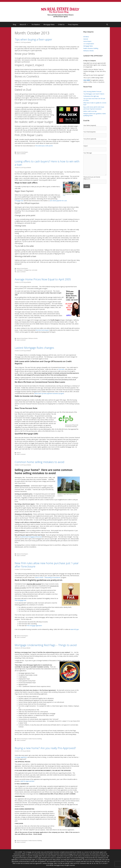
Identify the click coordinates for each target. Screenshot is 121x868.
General (19, 152)
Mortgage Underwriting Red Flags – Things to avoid (46, 645)
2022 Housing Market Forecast (92, 92)
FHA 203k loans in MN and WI (44, 146)
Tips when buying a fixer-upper (33, 39)
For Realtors (36, 25)
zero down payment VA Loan (58, 201)
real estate (35, 270)
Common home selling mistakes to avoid (39, 462)
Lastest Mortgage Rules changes (34, 348)
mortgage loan (19, 201)
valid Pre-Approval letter (27, 781)
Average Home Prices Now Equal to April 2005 (43, 279)
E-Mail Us (61, 25)
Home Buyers (25, 152)
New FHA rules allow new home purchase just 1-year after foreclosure (47, 565)
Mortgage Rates (49, 25)
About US (25, 25)
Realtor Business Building (35, 739)
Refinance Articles (33, 338)
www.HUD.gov (75, 629)
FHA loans (61, 369)
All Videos (86, 37)
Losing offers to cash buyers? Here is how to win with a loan (47, 163)
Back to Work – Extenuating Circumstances (48, 577)
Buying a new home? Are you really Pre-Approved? (45, 748)
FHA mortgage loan (20, 600)
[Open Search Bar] (107, 25)
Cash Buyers (20, 270)
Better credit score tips (90, 111)
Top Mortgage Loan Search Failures (94, 94)
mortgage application (21, 757)
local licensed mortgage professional (31, 537)
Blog (14, 25)
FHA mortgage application (34, 626)
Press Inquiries (73, 25)
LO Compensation (89, 44)
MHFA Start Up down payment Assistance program (49, 393)
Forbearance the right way (91, 96)
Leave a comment (21, 154)
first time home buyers (43, 330)
